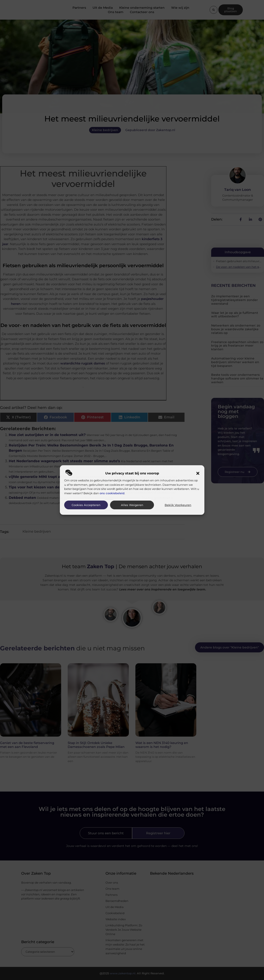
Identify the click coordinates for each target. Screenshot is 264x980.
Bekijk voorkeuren (178, 505)
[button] (198, 473)
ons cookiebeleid (112, 493)
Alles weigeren (132, 505)
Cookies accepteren (86, 505)
